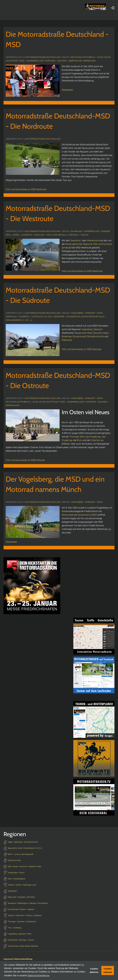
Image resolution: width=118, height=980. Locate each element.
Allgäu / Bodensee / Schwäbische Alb (65, 317)
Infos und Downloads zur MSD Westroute (82, 271)
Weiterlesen (67, 90)
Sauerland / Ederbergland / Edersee (90, 231)
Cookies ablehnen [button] (94, 970)
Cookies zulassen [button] (108, 970)
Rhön (79, 440)
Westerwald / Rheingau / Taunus (71, 235)
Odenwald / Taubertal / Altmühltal (25, 317)
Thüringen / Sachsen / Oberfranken (64, 61)
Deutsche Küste (80, 57)
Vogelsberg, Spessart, (92, 329)
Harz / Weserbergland (32, 61)
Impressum (8, 959)
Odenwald (67, 340)
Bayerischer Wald (84, 333)
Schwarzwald (79, 336)
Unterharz (96, 440)
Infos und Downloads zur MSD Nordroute (26, 189)
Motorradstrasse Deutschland (43, 57)
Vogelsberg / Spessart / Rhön (87, 313)
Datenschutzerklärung (23, 959)
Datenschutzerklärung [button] (38, 976)
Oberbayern (89, 61)
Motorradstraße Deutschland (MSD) (79, 515)
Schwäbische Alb (95, 336)
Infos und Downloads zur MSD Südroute (81, 349)
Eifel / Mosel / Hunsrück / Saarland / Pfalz (29, 235)
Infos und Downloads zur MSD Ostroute (25, 460)
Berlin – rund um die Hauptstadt (42, 402)
